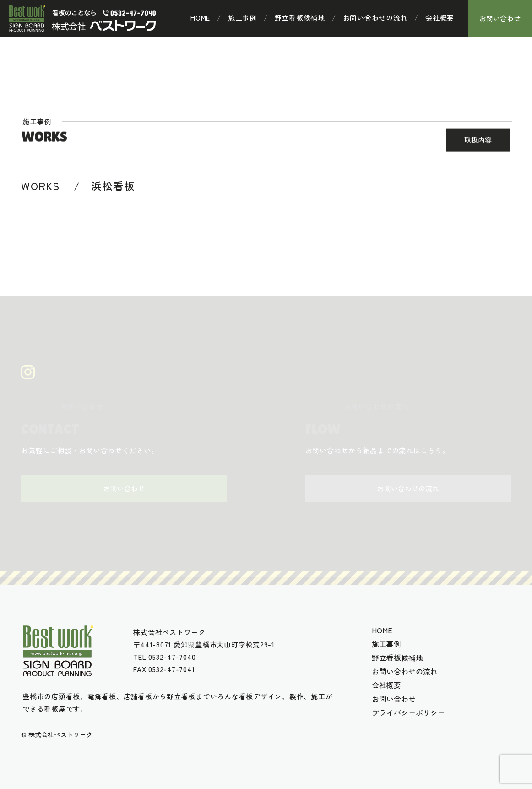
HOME (200, 18)
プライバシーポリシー (408, 712)
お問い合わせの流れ (375, 18)
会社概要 (440, 18)
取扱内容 (478, 140)
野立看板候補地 (300, 18)
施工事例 (242, 18)
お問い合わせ (500, 18)
